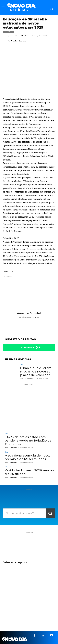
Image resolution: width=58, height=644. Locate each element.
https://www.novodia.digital (29, 317)
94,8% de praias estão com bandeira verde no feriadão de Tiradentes (28, 440)
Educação (8, 32)
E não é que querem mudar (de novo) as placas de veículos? (36, 371)
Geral (22, 365)
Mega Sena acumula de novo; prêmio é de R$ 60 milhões (27, 457)
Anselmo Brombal (19, 41)
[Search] (50, 513)
